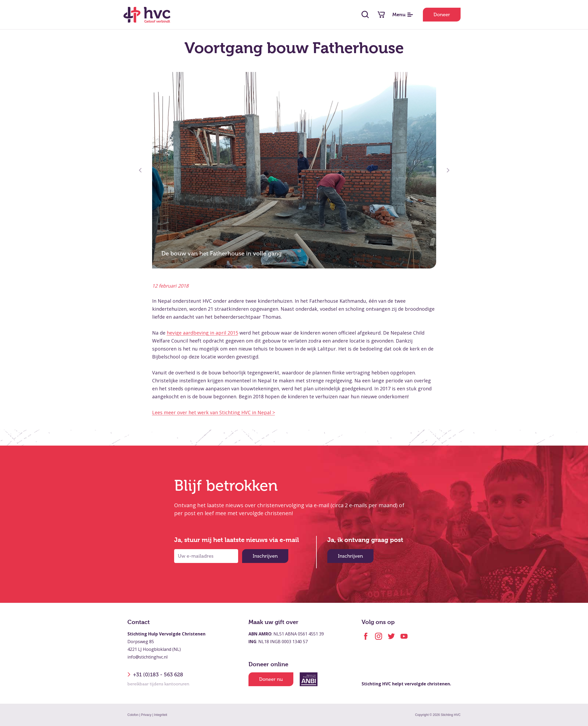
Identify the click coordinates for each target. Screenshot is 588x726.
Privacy (146, 715)
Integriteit (160, 715)
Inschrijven (265, 556)
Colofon (133, 715)
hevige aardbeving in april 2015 (202, 333)
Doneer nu (271, 679)
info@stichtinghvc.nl (147, 657)
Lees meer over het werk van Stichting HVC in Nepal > (214, 412)
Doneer (442, 15)
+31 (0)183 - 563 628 (155, 674)
